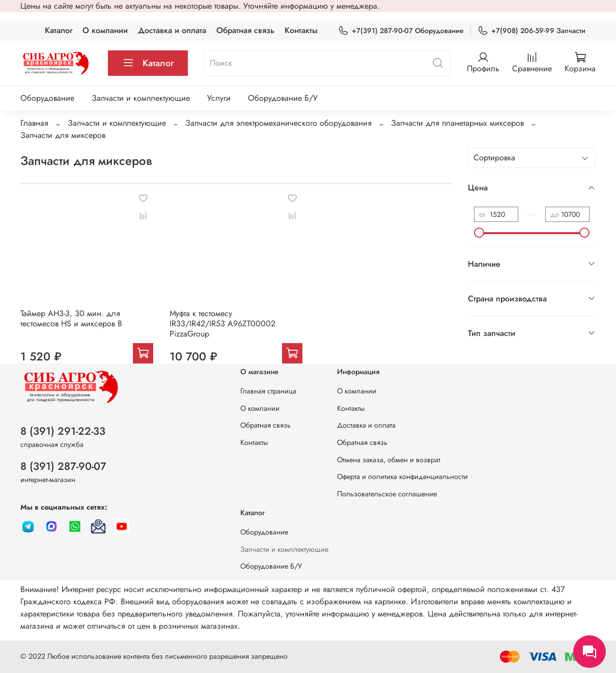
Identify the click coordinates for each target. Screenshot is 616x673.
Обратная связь (245, 30)
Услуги (219, 98)
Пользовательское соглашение (387, 494)
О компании (105, 30)
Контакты (301, 30)
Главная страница (268, 391)
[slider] (479, 233)
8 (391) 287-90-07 (63, 466)
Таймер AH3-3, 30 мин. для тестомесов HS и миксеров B (71, 318)
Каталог (59, 30)
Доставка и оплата (172, 30)
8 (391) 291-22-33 (63, 431)
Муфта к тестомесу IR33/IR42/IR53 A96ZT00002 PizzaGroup (222, 324)
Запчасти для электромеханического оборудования (278, 123)
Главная (34, 123)
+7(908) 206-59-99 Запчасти (531, 31)
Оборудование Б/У (283, 98)
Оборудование (47, 98)
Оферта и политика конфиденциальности (402, 476)
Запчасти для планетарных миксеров (457, 123)
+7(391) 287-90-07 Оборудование (401, 31)
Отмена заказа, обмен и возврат (389, 460)
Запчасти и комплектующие (141, 98)
